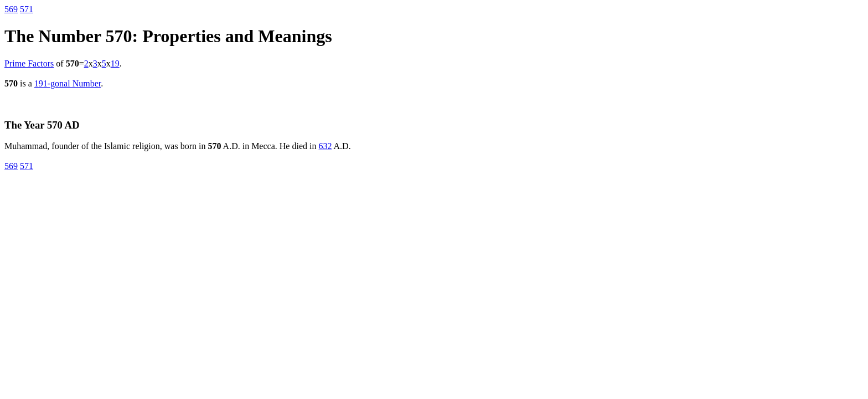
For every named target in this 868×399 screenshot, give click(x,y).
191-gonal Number (68, 83)
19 (115, 63)
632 (325, 146)
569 (11, 9)
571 (27, 9)
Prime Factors (29, 63)
